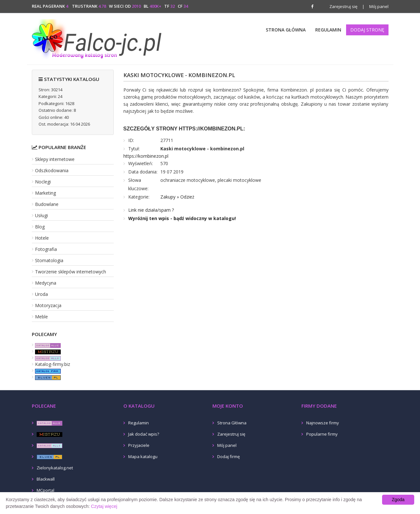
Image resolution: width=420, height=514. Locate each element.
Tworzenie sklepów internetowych (71, 272)
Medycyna (46, 283)
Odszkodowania (52, 170)
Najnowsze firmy (323, 423)
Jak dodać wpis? (144, 434)
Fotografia (46, 249)
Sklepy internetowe (55, 159)
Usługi (41, 215)
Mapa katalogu (143, 456)
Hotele (42, 238)
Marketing (45, 193)
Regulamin (328, 30)
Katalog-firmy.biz (53, 364)
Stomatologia (49, 260)
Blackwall (46, 479)
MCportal (45, 490)
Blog (40, 227)
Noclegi (43, 182)
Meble (41, 317)
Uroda (41, 294)
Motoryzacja (48, 305)
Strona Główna (286, 30)
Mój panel (375, 6)
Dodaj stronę (367, 30)
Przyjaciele (139, 445)
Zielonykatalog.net (55, 468)
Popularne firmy (322, 434)
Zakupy (168, 197)
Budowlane (47, 204)
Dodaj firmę (228, 456)
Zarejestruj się (343, 6)
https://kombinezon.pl (146, 156)
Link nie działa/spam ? (151, 210)
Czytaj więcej (104, 506)
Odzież (187, 197)
